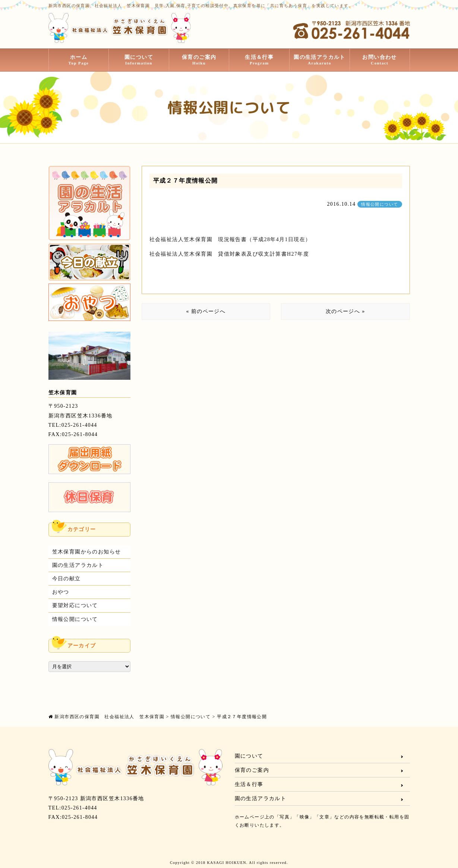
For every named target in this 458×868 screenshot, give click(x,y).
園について (139, 60)
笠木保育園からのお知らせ (87, 552)
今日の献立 (67, 579)
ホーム (79, 60)
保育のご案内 (199, 60)
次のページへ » (345, 311)
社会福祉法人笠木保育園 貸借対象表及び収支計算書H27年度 (229, 254)
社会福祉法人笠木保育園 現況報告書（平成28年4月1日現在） (230, 239)
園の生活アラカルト (320, 60)
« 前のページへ (206, 311)
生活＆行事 (259, 60)
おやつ (61, 592)
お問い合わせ (380, 60)
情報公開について (380, 204)
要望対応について (75, 605)
